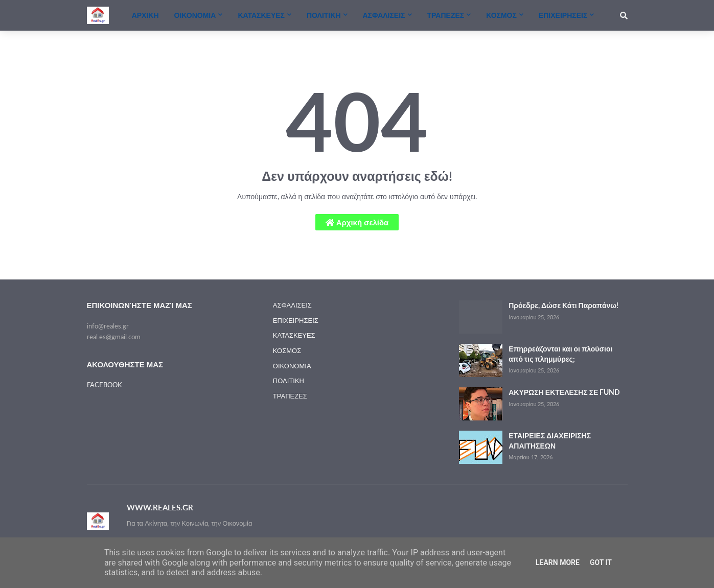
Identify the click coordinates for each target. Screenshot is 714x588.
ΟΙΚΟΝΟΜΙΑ (292, 366)
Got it (601, 562)
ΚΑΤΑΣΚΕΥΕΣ (294, 335)
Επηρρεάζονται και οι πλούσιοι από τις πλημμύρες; (560, 354)
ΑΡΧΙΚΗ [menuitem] (145, 15)
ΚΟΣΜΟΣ (287, 350)
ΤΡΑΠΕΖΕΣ (290, 396)
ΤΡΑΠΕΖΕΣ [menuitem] (446, 15)
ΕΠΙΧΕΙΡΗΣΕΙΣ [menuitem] (563, 15)
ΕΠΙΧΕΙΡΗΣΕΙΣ (296, 320)
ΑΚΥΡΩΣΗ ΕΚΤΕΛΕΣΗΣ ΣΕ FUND (564, 392)
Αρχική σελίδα (357, 222)
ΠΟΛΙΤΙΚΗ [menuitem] (324, 15)
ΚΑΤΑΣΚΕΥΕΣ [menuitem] (261, 15)
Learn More (558, 562)
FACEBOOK (105, 385)
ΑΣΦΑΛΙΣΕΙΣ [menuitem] (384, 15)
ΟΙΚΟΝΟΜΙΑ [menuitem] (195, 15)
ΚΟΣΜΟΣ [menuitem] (501, 15)
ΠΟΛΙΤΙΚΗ (289, 381)
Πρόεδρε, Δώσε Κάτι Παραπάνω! (563, 305)
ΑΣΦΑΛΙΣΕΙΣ (292, 305)
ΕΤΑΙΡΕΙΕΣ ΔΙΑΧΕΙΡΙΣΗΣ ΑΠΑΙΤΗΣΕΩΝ (550, 441)
